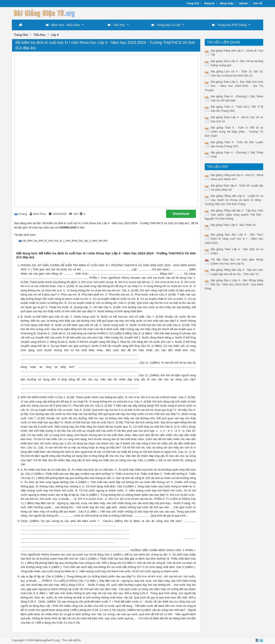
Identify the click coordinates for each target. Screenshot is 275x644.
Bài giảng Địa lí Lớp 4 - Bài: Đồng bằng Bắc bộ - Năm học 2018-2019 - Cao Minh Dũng (234, 284)
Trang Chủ (193, 3)
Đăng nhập (227, 3)
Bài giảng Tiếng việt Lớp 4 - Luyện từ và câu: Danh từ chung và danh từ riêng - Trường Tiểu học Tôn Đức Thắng (234, 200)
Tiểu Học (116, 25)
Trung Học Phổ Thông (229, 25)
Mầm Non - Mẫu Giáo (63, 25)
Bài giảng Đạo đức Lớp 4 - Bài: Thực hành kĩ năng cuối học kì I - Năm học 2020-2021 (234, 239)
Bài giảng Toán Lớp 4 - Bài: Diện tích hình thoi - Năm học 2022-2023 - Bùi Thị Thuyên (234, 86)
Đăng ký (210, 3)
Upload (243, 3)
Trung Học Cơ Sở (166, 25)
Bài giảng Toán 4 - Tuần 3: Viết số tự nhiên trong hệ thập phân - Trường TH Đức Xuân (234, 132)
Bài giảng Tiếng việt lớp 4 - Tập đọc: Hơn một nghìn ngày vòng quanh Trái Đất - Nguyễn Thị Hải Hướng (234, 215)
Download (181, 214)
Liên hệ (258, 3)
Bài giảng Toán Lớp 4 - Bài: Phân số (233, 225)
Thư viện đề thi (71, 640)
